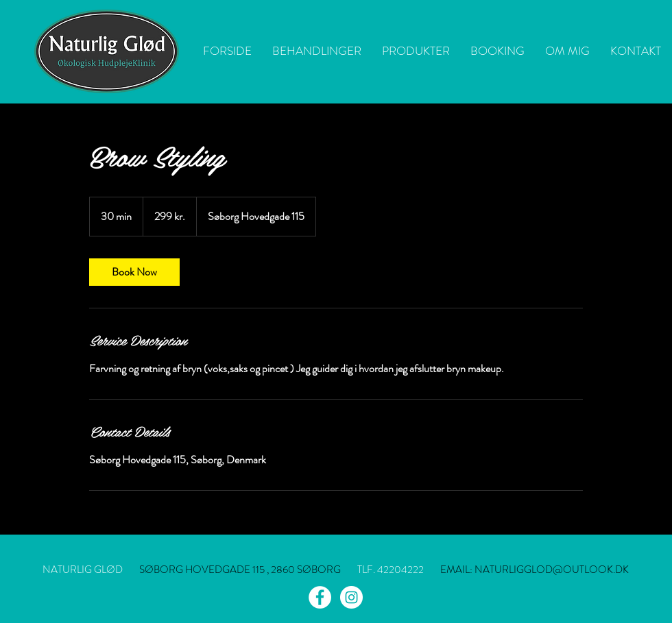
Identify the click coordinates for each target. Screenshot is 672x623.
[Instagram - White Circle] (351, 597)
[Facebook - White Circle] (320, 597)
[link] (134, 272)
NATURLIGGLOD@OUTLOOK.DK (552, 570)
